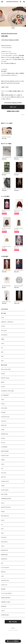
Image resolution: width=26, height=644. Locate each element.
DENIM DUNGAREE (6, 598)
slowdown (4, 421)
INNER (3, 339)
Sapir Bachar (4, 542)
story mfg (4, 473)
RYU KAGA (4, 537)
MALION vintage (5, 378)
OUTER (3, 326)
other (2, 576)
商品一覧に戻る (13, 622)
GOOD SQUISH (5, 490)
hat (2, 348)
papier (3, 520)
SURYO (3, 404)
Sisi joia (3, 443)
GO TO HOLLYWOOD (6, 593)
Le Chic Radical (5, 568)
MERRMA (3, 589)
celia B (3, 611)
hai (2, 524)
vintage (3, 438)
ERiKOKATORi (5, 550)
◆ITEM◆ (3, 313)
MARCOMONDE (5, 451)
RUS (2, 563)
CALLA (3, 546)
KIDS (2, 356)
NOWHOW (4, 606)
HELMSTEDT (4, 559)
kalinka (3, 512)
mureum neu (4, 585)
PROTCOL (4, 477)
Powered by (13, 630)
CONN (3, 486)
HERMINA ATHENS (6, 602)
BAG (2, 352)
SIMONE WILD (5, 434)
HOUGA (3, 387)
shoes (3, 343)
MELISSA (3, 572)
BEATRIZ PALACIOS (6, 507)
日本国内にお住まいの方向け (13, 111)
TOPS (3, 318)
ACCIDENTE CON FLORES (8, 391)
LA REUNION (4, 447)
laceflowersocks (5, 417)
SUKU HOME (4, 494)
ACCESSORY (4, 335)
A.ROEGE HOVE (5, 481)
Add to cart (13, 107)
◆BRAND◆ (4, 365)
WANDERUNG (4, 555)
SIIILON (3, 374)
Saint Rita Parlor (5, 580)
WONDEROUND (5, 615)
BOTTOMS (4, 331)
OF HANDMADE (5, 395)
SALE (2, 361)
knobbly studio (5, 456)
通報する (23, 115)
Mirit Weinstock (5, 516)
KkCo (2, 529)
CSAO (3, 399)
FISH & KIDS (4, 408)
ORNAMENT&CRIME (6, 499)
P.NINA (3, 460)
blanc (2, 533)
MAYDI (3, 382)
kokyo (3, 503)
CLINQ (3, 430)
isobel (3, 464)
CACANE (3, 412)
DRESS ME (4, 425)
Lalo (2, 468)
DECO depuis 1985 (6, 369)
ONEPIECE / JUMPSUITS (7, 322)
